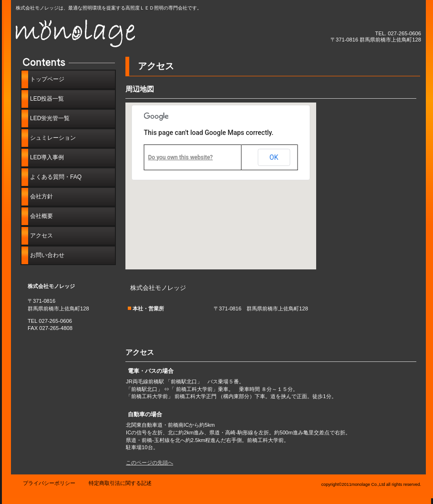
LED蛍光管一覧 (50, 118)
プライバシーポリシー (49, 483)
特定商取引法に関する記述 (120, 483)
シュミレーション (53, 138)
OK (274, 157)
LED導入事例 (47, 157)
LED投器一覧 (47, 99)
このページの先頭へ (149, 463)
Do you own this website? (181, 157)
